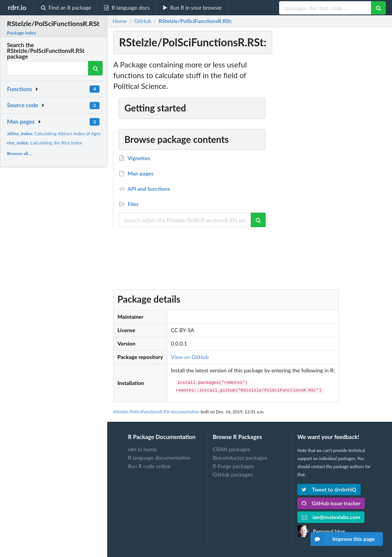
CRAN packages (231, 449)
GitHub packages (233, 474)
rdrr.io (17, 7)
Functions (19, 89)
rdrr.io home (142, 449)
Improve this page (343, 539)
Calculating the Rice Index (44, 143)
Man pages (21, 121)
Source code (23, 105)
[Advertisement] (330, 174)
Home (120, 21)
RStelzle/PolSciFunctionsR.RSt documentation (156, 412)
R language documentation (159, 458)
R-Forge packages (233, 466)
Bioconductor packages (240, 458)
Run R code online (149, 466)
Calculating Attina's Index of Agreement (60, 134)
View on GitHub (190, 357)
